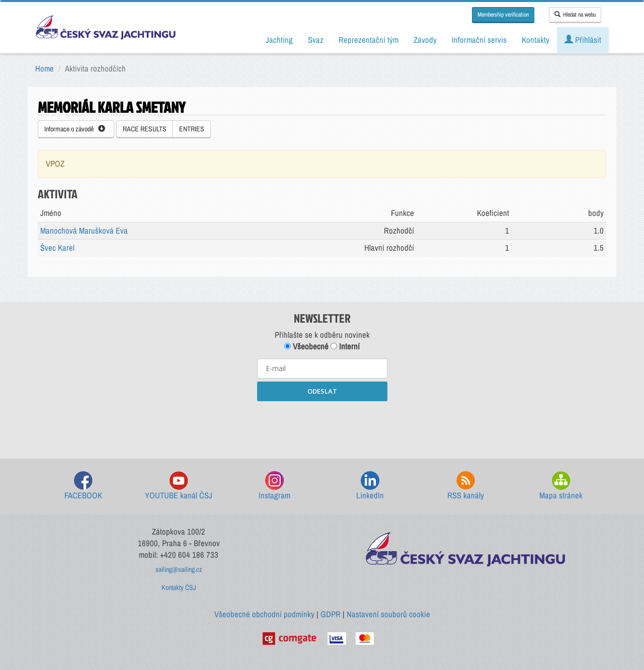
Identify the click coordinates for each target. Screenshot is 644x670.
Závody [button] (425, 40)
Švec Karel (57, 248)
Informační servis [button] (479, 40)
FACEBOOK (83, 486)
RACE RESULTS (145, 129)
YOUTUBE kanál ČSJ (179, 486)
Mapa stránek (561, 486)
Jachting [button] (279, 40)
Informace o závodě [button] (75, 129)
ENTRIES (192, 129)
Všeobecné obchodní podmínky (264, 614)
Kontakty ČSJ (179, 587)
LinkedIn (370, 486)
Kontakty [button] (536, 40)
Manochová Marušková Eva (84, 231)
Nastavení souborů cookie (388, 614)
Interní (345, 346)
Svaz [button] (316, 40)
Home (45, 68)
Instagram (274, 486)
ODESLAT (322, 391)
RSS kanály (466, 486)
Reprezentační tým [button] (369, 40)
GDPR (331, 614)
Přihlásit (583, 40)
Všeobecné (306, 346)
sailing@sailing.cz (179, 569)
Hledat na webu (575, 15)
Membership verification (503, 15)
